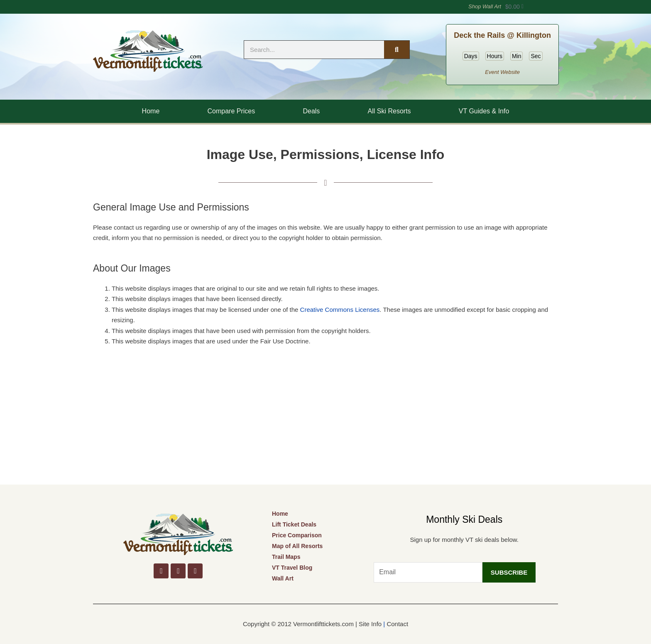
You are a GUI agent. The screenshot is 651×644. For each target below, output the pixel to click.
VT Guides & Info (484, 111)
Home (151, 111)
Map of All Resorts (297, 546)
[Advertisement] (325, 422)
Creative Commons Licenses (340, 310)
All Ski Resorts (389, 111)
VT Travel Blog (292, 568)
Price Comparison (297, 535)
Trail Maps (286, 557)
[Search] (396, 50)
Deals (311, 111)
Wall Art (283, 578)
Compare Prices (231, 111)
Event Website (502, 72)
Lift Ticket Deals (294, 524)
